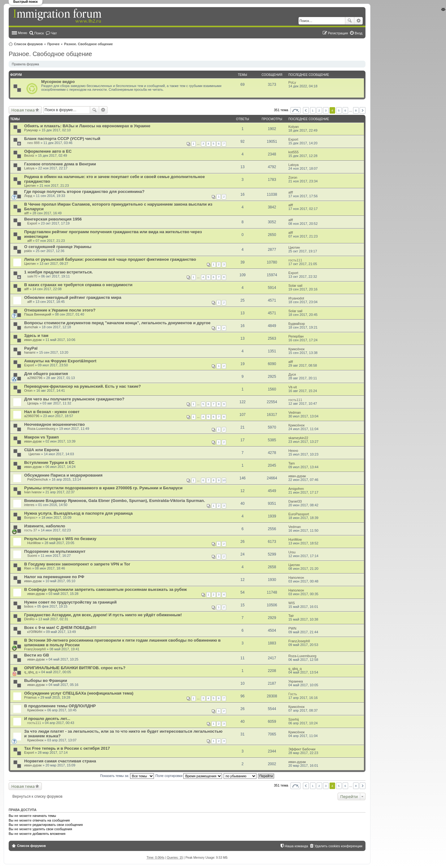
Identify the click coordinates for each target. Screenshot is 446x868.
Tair (291, 616)
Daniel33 (295, 501)
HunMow (34, 543)
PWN (292, 628)
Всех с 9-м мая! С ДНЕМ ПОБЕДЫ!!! (60, 628)
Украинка (296, 681)
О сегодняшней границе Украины (58, 247)
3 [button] (326, 110)
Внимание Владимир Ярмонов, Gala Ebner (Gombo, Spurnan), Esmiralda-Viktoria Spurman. (115, 501)
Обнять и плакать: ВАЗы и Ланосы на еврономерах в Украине (87, 126)
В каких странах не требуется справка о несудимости (78, 285)
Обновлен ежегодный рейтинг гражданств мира (73, 297)
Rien (28, 568)
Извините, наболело (45, 526)
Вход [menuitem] (359, 33)
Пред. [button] (306, 110)
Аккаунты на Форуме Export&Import (60, 361)
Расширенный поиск (359, 21)
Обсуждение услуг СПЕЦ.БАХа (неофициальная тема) (79, 693)
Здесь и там (36, 336)
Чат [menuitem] (54, 33)
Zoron (293, 177)
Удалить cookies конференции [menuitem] (338, 846)
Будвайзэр (297, 324)
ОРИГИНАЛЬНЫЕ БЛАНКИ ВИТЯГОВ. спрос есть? (75, 668)
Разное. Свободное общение (88, 44)
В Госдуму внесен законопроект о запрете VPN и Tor (77, 564)
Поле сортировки (189, 776)
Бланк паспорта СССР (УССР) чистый (62, 139)
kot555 (293, 152)
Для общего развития (46, 374)
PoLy (292, 82)
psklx (28, 251)
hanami (30, 352)
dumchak (31, 327)
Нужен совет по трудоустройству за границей (70, 602)
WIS (292, 603)
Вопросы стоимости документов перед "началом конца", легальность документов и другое (117, 323)
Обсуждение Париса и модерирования (63, 475)
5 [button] (339, 110)
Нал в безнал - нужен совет (52, 412)
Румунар (31, 130)
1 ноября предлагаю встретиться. (59, 272)
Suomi (32, 556)
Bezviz (29, 155)
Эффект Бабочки (302, 749)
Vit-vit (293, 387)
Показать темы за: (127, 776)
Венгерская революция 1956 (53, 219)
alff (291, 192)
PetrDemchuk (38, 479)
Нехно (293, 451)
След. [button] (363, 110)
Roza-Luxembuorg (41, 429)
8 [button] (356, 110)
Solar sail (295, 286)
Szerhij (294, 719)
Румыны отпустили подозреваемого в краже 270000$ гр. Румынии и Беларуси (103, 488)
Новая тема (23, 110)
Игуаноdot (296, 298)
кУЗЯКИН (35, 632)
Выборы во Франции (46, 680)
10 (224, 480)
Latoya (29, 168)
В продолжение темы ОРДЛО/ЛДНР (60, 706)
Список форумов (28, 44)
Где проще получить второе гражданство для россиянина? (84, 192)
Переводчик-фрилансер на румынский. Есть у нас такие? (83, 386)
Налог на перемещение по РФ (54, 577)
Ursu (292, 552)
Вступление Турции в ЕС (49, 462)
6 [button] (345, 110)
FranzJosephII (35, 649)
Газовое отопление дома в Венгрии (60, 164)
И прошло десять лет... (47, 719)
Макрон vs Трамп (42, 437)
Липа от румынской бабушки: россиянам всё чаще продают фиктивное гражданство (110, 259)
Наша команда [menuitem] (296, 846)
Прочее (54, 44)
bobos (29, 606)
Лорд (28, 196)
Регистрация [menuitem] (338, 33)
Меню (23, 33)
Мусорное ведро (58, 82)
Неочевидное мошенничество (55, 424)
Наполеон (296, 578)
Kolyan (294, 127)
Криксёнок (296, 349)
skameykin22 (298, 438)
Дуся (292, 374)
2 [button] (319, 110)
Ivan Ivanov (33, 492)
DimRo (29, 619)
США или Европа (42, 450)
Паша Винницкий (38, 314)
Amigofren (296, 489)
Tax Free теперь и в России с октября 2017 (67, 748)
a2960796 (35, 378)
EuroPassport (299, 514)
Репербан (296, 336)
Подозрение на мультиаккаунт (55, 551)
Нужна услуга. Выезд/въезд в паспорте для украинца (78, 513)
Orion (28, 390)
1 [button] (313, 110)
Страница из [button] (295, 110)
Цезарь (33, 403)
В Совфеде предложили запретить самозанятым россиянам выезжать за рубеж (105, 589)
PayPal (31, 348)
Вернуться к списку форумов (37, 796)
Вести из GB (37, 655)
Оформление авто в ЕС (48, 151)
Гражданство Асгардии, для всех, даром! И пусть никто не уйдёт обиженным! (103, 615)
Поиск (350, 21)
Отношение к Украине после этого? (60, 310)
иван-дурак (33, 340)
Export (293, 139)
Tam (292, 463)
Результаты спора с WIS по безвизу (60, 539)
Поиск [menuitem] (39, 33)
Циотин (30, 185)
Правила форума (25, 64)
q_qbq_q (31, 672)
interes (29, 505)
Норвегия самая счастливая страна (60, 761)
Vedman (295, 412)
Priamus (30, 697)
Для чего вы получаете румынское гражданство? (74, 399)
